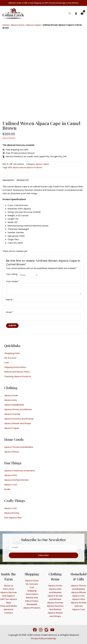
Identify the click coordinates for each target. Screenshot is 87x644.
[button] (43, 555)
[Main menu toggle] (70, 13)
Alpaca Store (17, 25)
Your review (13, 281)
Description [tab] (8, 180)
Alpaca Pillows (12, 452)
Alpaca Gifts (11, 475)
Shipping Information (15, 367)
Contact (9, 613)
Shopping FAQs (12, 353)
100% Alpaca (14, 167)
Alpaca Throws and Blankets (19, 447)
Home (6, 25)
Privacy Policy (38, 639)
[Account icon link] (76, 13)
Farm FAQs (8, 589)
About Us (9, 586)
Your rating (12, 274)
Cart (7, 363)
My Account (10, 358)
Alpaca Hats (11, 400)
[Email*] (43, 547)
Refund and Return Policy (17, 372)
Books (7, 489)
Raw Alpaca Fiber (13, 518)
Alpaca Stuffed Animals (16, 480)
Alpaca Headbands (14, 405)
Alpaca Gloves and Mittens (18, 409)
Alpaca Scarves (12, 414)
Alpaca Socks (11, 395)
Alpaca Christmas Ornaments (20, 471)
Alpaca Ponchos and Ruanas (19, 419)
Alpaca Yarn (11, 508)
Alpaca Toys (11, 485)
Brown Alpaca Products (31, 167)
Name (10, 300)
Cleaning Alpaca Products (18, 376)
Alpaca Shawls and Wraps (18, 423)
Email (10, 312)
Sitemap (52, 639)
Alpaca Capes (33, 25)
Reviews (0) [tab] (23, 180)
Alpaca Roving (12, 513)
